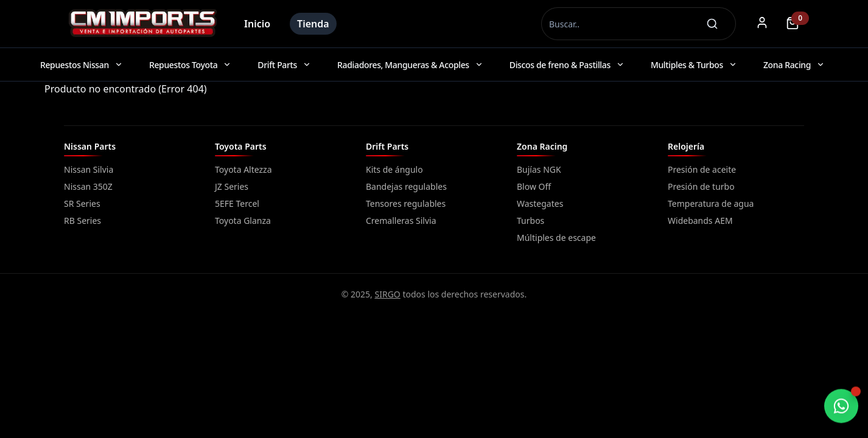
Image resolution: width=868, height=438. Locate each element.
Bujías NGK (539, 169)
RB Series (82, 221)
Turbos (530, 221)
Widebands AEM (700, 221)
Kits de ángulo (394, 169)
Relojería (686, 146)
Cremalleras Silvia (401, 221)
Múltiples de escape (556, 238)
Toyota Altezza (243, 169)
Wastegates (540, 203)
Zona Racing (542, 146)
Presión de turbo (701, 186)
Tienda (313, 24)
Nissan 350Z (88, 186)
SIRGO (388, 294)
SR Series (82, 203)
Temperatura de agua (711, 203)
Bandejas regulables (406, 186)
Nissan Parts (90, 146)
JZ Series (232, 186)
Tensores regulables (406, 203)
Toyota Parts (241, 146)
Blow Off (534, 186)
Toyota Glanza (243, 221)
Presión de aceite (702, 169)
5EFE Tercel (237, 203)
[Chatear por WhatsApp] (841, 406)
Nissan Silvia (89, 169)
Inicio (257, 24)
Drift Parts (387, 146)
